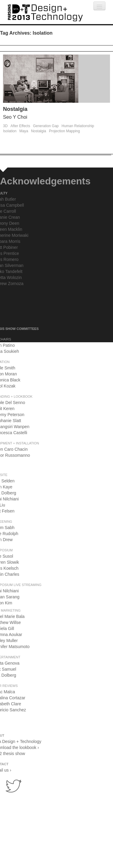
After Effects (20, 126)
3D (5, 126)
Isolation (10, 131)
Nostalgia (15, 109)
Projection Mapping (64, 131)
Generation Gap (46, 126)
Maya (24, 131)
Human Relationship (78, 126)
